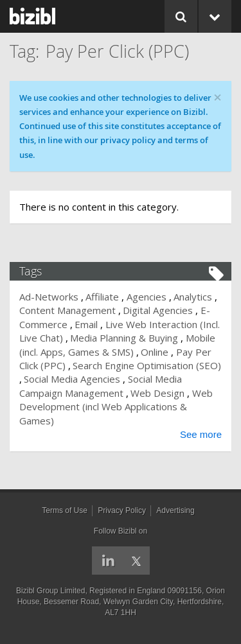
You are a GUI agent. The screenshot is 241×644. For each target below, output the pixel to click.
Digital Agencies (158, 310)
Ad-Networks (49, 297)
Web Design (157, 393)
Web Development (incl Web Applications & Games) (116, 407)
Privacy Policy (122, 510)
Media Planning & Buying (124, 338)
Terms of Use (65, 510)
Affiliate (102, 297)
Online (155, 352)
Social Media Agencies (72, 379)
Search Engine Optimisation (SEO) (147, 365)
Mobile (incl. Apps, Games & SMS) (117, 344)
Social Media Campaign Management (101, 386)
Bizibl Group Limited (50, 591)
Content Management (67, 310)
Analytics (193, 297)
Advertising (175, 510)
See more (201, 434)
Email (86, 324)
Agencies (147, 297)
